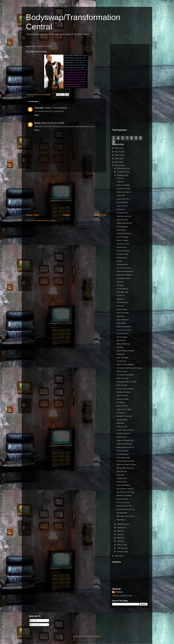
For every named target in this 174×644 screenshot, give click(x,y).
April (119, 541)
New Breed (121, 340)
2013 (117, 165)
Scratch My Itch (123, 333)
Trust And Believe (123, 485)
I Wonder (120, 182)
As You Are (121, 413)
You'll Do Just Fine (124, 216)
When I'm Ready (123, 185)
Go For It (120, 178)
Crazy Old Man (122, 451)
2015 (117, 158)
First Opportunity (123, 458)
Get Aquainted (122, 227)
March (120, 545)
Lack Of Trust (122, 206)
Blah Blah (120, 423)
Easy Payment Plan (124, 506)
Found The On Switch (125, 430)
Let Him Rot (121, 361)
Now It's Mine (122, 309)
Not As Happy (122, 337)
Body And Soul (122, 406)
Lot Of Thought (122, 237)
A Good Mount (122, 289)
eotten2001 (39, 108)
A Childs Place (122, 213)
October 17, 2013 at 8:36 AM (56, 108)
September (122, 524)
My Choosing (122, 420)
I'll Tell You (121, 295)
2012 (117, 556)
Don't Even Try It (123, 199)
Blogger (97, 636)
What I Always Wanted (125, 351)
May (119, 538)
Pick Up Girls (122, 482)
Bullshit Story (122, 258)
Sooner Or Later (123, 244)
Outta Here (121, 195)
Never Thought (122, 240)
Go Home (120, 285)
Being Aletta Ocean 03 (125, 447)
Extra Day (120, 475)
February (121, 548)
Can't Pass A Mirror (124, 330)
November (121, 172)
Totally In (120, 282)
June (119, 534)
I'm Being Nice (122, 264)
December (121, 168)
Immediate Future (123, 278)
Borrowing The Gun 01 (125, 509)
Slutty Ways (121, 230)
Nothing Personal (123, 392)
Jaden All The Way (124, 409)
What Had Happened (125, 271)
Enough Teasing (123, 251)
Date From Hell (122, 378)
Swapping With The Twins (127, 382)
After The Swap (123, 358)
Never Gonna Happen (125, 364)
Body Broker (121, 323)
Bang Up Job (122, 427)
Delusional (121, 209)
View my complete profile (122, 596)
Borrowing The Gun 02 (125, 516)
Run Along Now (123, 454)
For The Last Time (124, 268)
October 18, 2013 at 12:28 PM (52, 123)
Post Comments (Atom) (46, 220)
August (120, 527)
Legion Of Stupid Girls (125, 440)
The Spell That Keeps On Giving (129, 368)
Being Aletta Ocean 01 (125, 468)
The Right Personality (125, 375)
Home (67, 215)
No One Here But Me (125, 389)
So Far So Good (123, 502)
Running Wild (122, 513)
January (120, 552)
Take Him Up (122, 471)
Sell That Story (122, 499)
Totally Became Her (124, 223)
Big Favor (120, 299)
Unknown (119, 592)
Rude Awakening (123, 344)
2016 (117, 155)
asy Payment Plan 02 (125, 489)
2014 (117, 162)
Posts (33, 621)
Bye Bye (120, 347)
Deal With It (121, 520)
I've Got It (120, 306)
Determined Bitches (124, 444)
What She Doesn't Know (126, 464)
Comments (35, 625)
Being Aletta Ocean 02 (125, 461)
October (120, 175)
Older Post (100, 215)
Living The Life (122, 254)
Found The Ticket (123, 189)
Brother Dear (122, 437)
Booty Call (121, 354)
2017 (117, 152)
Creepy (119, 261)
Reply (37, 115)
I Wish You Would (123, 192)
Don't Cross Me (123, 313)
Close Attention (122, 320)
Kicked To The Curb (124, 416)
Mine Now (120, 316)
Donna (37, 123)
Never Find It (122, 247)
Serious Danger (123, 399)
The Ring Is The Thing (125, 492)
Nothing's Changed (124, 275)
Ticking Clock (122, 478)
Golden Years (122, 371)
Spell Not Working (124, 233)
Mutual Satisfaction (124, 327)
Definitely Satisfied (124, 495)
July (119, 531)
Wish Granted (122, 385)
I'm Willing (121, 402)
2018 (117, 148)
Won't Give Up (122, 395)
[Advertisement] (66, 193)
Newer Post (32, 215)
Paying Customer (123, 433)
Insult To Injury (122, 220)
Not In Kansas (122, 202)
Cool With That (122, 292)
